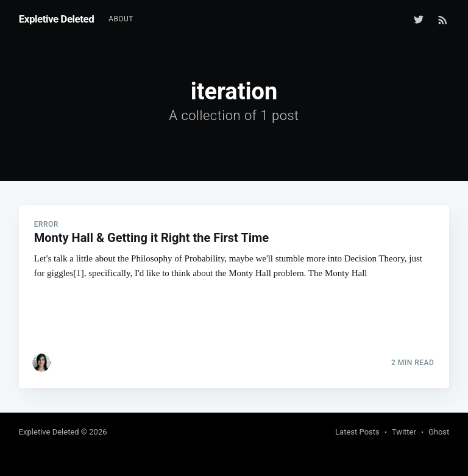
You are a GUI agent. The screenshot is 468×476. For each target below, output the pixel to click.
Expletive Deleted (57, 19)
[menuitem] (121, 19)
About (121, 19)
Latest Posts (357, 432)
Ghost (439, 432)
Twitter (404, 432)
